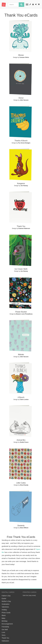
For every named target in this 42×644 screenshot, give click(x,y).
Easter (4, 598)
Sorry (4, 635)
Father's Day (6, 596)
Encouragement (7, 624)
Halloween (5, 641)
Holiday (4, 610)
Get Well (5, 630)
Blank (4, 615)
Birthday (5, 621)
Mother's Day (6, 601)
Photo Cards (6, 613)
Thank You (5, 638)
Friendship (5, 627)
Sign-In (36, 4)
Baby (3, 618)
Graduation (6, 604)
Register (33, 4)
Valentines (5, 607)
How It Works (30, 4)
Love (3, 632)
